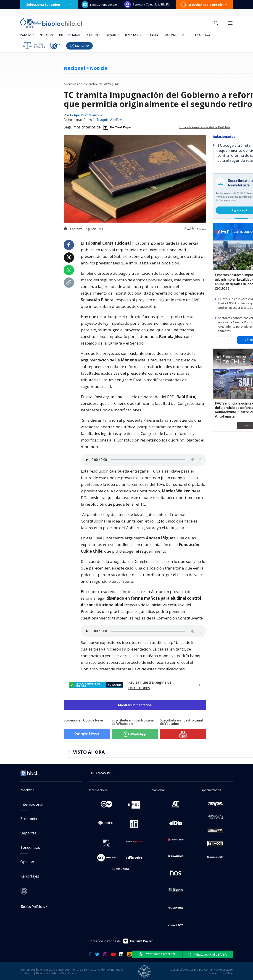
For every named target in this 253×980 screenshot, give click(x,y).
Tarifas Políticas (33, 906)
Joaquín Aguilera (110, 120)
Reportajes (30, 876)
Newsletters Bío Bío (99, 5)
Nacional (47, 35)
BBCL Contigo (200, 35)
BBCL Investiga (174, 35)
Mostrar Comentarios (135, 705)
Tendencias (133, 35)
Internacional (70, 35)
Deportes (113, 35)
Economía (93, 35)
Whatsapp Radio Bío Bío (208, 954)
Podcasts (27, 35)
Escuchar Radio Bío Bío (204, 5)
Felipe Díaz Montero (87, 115)
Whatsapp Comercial (157, 954)
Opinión (152, 35)
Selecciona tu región (49, 4)
